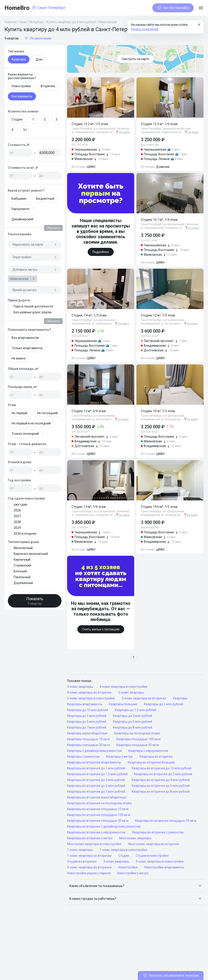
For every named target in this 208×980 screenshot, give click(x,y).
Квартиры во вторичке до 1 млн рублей (96, 768)
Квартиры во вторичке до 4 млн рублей (161, 780)
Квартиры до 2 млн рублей (87, 716)
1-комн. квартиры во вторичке (89, 856)
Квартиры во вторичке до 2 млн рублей (163, 774)
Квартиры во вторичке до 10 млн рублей (162, 768)
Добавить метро (35, 270)
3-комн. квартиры (116, 861)
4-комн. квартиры (80, 687)
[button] (135, 886)
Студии (124, 856)
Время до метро (35, 290)
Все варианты (22, 96)
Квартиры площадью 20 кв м (88, 745)
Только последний (25, 434)
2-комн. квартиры (131, 692)
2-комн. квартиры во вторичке (144, 698)
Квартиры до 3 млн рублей (133, 716)
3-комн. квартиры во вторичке (89, 867)
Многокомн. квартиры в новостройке (94, 844)
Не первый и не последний (31, 423)
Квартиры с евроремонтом (148, 751)
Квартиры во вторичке (156, 757)
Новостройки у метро (133, 873)
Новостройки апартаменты (164, 867)
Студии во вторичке (82, 861)
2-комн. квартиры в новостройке (91, 698)
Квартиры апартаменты (85, 704)
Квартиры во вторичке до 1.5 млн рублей (97, 774)
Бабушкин (19, 199)
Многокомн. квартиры (135, 838)
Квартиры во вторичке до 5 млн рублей (96, 786)
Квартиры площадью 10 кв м (88, 739)
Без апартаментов (25, 338)
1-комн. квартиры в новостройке (123, 850)
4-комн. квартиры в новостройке (123, 687)
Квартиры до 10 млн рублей (88, 710)
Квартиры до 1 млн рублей (164, 704)
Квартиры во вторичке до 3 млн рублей (96, 780)
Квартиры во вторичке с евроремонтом (96, 832)
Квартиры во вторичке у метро (90, 838)
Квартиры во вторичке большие (151, 762)
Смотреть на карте (135, 59)
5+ (25, 130)
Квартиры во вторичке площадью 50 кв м (166, 821)
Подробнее (101, 252)
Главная (10, 22)
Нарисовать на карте (35, 244)
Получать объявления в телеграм (171, 976)
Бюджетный (45, 199)
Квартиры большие (123, 704)
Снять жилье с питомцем (101, 629)
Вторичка (48, 86)
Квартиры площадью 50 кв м (138, 745)
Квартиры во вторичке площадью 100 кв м (99, 815)
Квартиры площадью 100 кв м (138, 739)
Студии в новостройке (152, 856)
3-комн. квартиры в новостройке (160, 861)
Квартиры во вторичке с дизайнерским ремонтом (104, 826)
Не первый (19, 413)
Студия (17, 119)
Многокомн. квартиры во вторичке (154, 844)
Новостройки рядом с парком (89, 873)
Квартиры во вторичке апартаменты (94, 762)
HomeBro (17, 8)
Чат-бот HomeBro (173, 8)
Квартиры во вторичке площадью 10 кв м (98, 809)
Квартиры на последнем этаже (137, 733)
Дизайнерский (22, 219)
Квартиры (180, 698)
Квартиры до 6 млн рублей (133, 722)
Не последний (47, 413)
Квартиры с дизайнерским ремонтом (94, 751)
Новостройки (21, 86)
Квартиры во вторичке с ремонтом (158, 832)
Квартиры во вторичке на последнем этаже (99, 803)
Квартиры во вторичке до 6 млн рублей (161, 786)
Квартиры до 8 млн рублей (133, 727)
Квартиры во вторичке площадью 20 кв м (98, 821)
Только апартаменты (27, 348)
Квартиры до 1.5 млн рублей (136, 710)
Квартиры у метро (120, 757)
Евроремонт (21, 209)
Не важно (19, 358)
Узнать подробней (145, 29)
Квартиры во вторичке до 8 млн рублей (161, 792)
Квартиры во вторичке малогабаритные (97, 797)
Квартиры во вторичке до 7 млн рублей (96, 792)
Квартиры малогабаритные (87, 733)
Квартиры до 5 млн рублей (87, 722)
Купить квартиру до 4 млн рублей (71, 22)
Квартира (19, 59)
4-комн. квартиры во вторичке (89, 692)
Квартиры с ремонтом (83, 757)
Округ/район (35, 257)
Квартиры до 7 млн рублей (87, 727)
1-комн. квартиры (80, 850)
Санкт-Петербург (32, 22)
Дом (39, 59)
